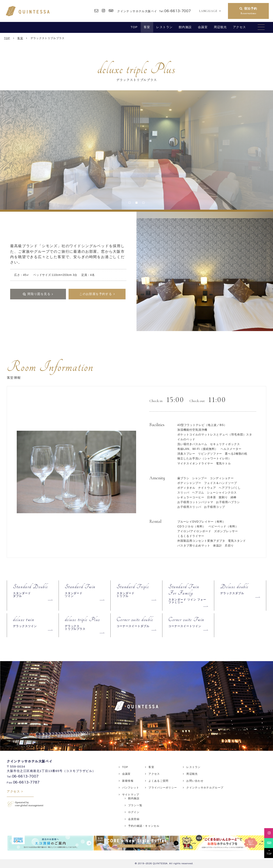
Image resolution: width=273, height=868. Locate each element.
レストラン (164, 27)
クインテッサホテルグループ (205, 788)
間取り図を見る (39, 294)
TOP (134, 27)
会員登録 (134, 819)
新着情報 (128, 781)
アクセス (240, 27)
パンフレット (131, 788)
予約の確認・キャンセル (144, 826)
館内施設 (185, 27)
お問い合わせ (195, 781)
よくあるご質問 (158, 781)
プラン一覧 (135, 805)
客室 (147, 27)
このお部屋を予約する (96, 294)
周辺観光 (220, 27)
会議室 (203, 27)
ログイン (134, 812)
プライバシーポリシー (163, 788)
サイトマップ (131, 795)
